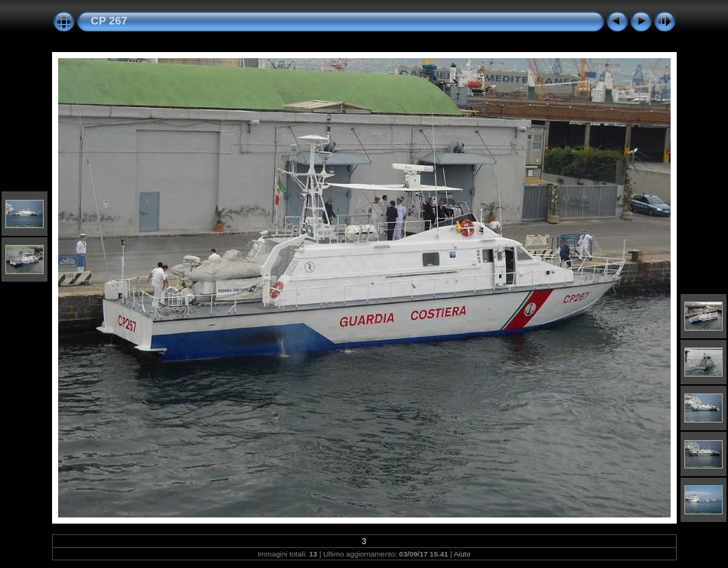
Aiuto (462, 554)
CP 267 (109, 21)
